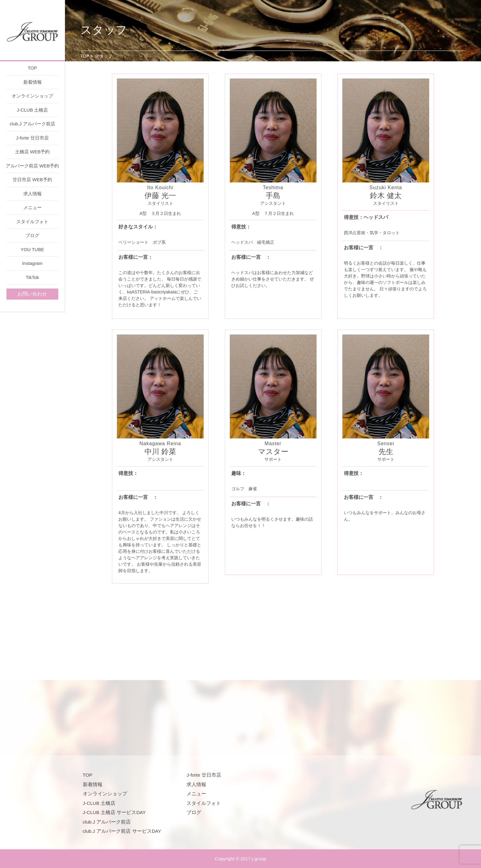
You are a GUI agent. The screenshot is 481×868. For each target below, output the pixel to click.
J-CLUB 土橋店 (33, 110)
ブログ (32, 235)
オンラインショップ (32, 96)
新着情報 (33, 82)
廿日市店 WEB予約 (32, 180)
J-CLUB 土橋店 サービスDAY (114, 812)
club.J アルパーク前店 (32, 124)
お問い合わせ (32, 294)
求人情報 (33, 194)
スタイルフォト (32, 222)
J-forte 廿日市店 (32, 138)
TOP (32, 68)
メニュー (33, 207)
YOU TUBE (32, 249)
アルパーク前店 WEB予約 (32, 166)
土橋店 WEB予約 (32, 152)
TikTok (32, 277)
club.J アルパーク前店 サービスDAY (122, 831)
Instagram (32, 263)
